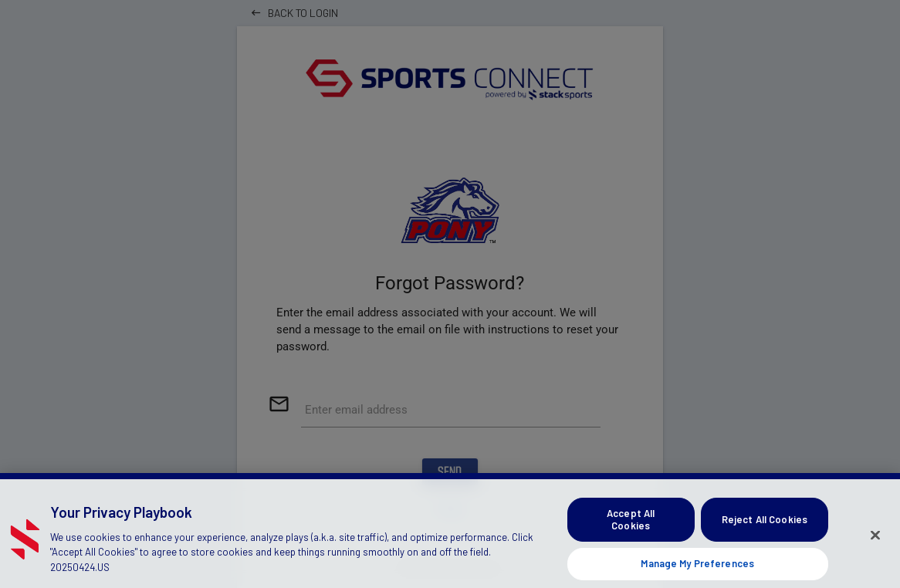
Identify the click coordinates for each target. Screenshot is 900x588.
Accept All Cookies (631, 524)
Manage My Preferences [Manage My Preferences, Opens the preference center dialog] (697, 568)
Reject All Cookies (765, 524)
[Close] (875, 539)
